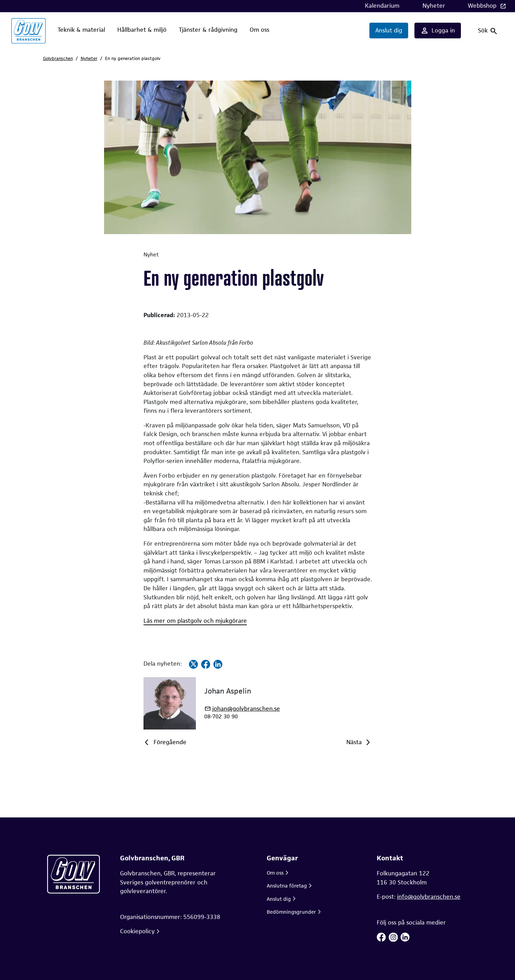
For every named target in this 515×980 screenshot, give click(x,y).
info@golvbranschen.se (429, 897)
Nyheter (434, 6)
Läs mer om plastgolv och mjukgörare (195, 621)
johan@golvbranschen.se (246, 709)
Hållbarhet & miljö (142, 30)
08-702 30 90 (221, 716)
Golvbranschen (58, 58)
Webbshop (483, 6)
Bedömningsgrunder (291, 912)
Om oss (259, 30)
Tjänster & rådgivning (208, 30)
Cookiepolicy (137, 931)
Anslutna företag (287, 886)
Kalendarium (382, 6)
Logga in (438, 31)
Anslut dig (389, 30)
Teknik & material (81, 30)
